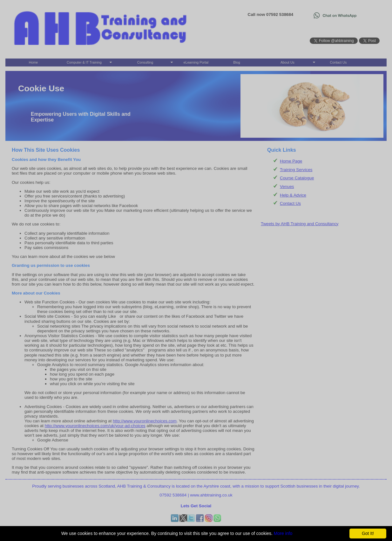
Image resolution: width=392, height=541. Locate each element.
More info (283, 533)
